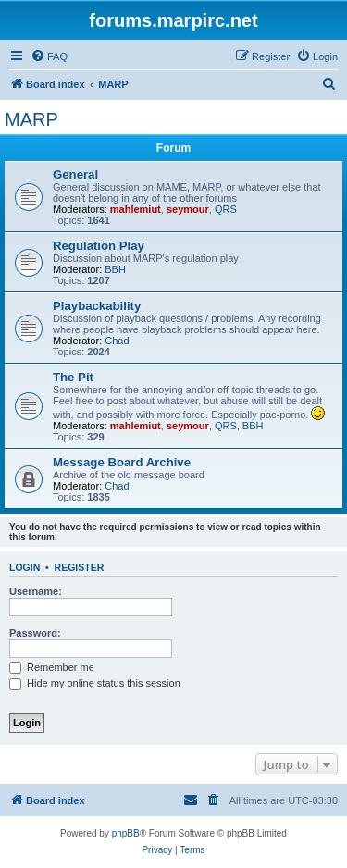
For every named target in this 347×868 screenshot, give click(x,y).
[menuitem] (49, 56)
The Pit (73, 377)
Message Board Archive (122, 462)
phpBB (126, 833)
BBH (115, 269)
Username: (36, 591)
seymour (188, 209)
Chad (117, 341)
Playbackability (97, 306)
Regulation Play (99, 246)
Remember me (52, 667)
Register (80, 567)
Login (25, 567)
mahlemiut (136, 209)
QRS (226, 209)
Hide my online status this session (95, 683)
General (75, 174)
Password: (35, 633)
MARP (31, 119)
